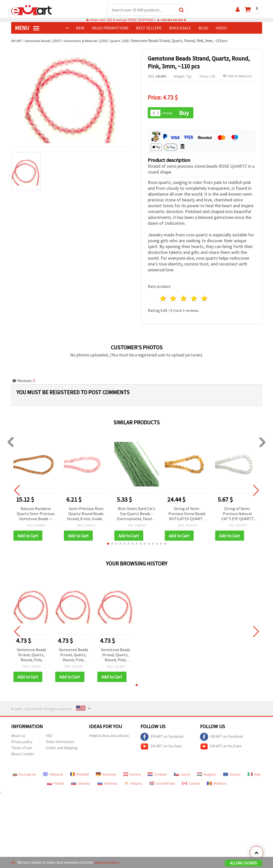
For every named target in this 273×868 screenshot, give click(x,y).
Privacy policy (22, 743)
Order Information (60, 743)
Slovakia (81, 785)
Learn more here (108, 863)
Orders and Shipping (62, 749)
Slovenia (107, 785)
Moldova (217, 785)
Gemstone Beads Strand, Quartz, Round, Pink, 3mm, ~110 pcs (31, 656)
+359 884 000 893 (172, 20)
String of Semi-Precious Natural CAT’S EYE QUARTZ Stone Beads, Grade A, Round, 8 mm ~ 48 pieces (238, 514)
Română (79, 776)
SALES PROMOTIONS (110, 28)
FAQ (49, 737)
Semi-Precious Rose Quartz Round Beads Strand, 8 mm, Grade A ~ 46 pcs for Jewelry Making (86, 514)
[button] (108, 545)
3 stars (184, 299)
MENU (27, 28)
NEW (80, 28)
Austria (132, 776)
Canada (191, 785)
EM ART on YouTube (161, 748)
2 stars (174, 299)
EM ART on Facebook (162, 738)
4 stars (194, 299)
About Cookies (23, 755)
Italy (254, 776)
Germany (106, 776)
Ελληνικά (53, 776)
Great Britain (162, 785)
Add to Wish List (237, 76)
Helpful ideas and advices (109, 737)
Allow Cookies (243, 863)
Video (221, 28)
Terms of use (22, 749)
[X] (13, 863)
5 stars (204, 299)
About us (18, 737)
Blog (203, 28)
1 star (163, 299)
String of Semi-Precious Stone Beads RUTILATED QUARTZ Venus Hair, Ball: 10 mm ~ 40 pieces (187, 514)
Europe (232, 776)
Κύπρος (133, 785)
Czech (182, 776)
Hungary (206, 776)
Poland (55, 785)
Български (24, 776)
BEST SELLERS (149, 28)
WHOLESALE (180, 28)
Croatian (157, 776)
